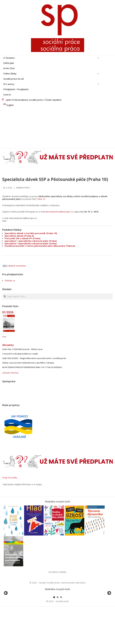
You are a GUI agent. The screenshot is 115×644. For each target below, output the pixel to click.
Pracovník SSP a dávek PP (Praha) (22, 238)
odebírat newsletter (14, 266)
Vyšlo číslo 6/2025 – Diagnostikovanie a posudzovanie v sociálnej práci (34, 358)
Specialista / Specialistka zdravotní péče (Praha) (31, 243)
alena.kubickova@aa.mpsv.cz (59, 212)
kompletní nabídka (57, 572)
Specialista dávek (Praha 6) (19, 236)
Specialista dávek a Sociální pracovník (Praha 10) (31, 233)
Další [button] (109, 610)
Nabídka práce (23, 188)
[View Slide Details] (14, 611)
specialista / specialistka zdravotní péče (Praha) (31, 241)
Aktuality (8, 345)
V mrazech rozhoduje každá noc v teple (20, 354)
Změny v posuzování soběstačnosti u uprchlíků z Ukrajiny (28, 363)
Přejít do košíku (10, 478)
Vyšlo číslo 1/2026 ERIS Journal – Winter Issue (22, 349)
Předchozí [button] (6, 610)
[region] (57, 611)
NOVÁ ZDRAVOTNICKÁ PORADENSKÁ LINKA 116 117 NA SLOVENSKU (32, 367)
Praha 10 (41, 199)
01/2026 (8, 312)
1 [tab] (54, 632)
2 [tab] (58, 632)
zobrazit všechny (10, 373)
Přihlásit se (10, 281)
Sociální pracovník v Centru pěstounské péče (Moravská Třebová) (40, 246)
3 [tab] (61, 632)
